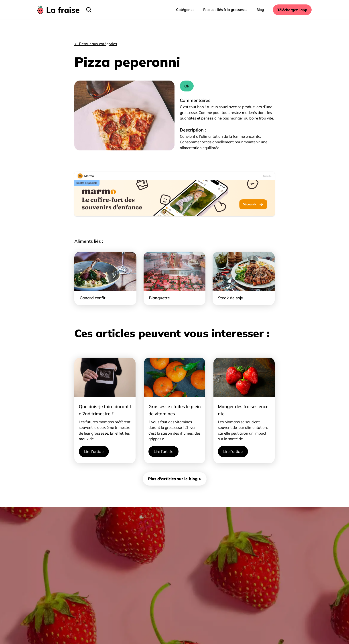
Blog (260, 10)
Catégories (185, 10)
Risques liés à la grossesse (225, 10)
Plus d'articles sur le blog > (175, 479)
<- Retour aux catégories (96, 44)
